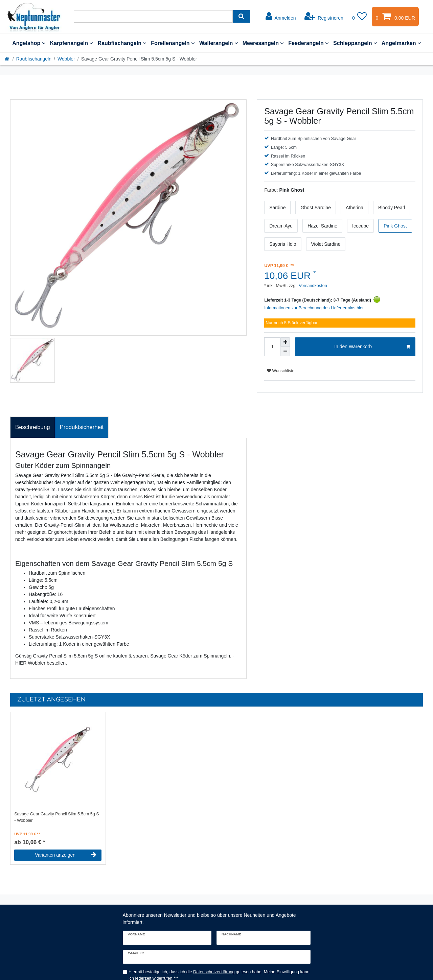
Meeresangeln (263, 43)
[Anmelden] (281, 17)
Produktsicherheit (82, 427)
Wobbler (66, 59)
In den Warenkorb (372, 347)
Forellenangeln (173, 43)
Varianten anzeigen (66, 855)
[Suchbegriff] (153, 16)
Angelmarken (401, 43)
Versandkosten (312, 286)
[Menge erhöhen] (285, 342)
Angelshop (29, 43)
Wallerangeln (219, 43)
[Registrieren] (324, 17)
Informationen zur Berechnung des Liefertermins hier (314, 308)
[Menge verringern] (285, 352)
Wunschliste (281, 371)
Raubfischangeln (122, 43)
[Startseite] (7, 59)
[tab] (33, 427)
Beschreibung (33, 427)
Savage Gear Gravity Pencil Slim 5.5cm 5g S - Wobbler (57, 817)
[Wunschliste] (360, 17)
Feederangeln (308, 43)
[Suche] (241, 16)
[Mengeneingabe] (272, 347)
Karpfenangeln (72, 43)
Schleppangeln (355, 43)
